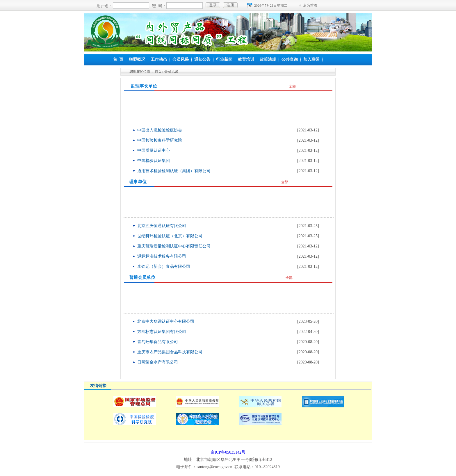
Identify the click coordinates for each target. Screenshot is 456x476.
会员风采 (181, 59)
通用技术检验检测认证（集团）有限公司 (174, 171)
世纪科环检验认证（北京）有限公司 (170, 236)
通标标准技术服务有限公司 (162, 256)
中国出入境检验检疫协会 (160, 130)
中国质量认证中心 (154, 150)
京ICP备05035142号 (228, 452)
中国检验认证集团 (154, 161)
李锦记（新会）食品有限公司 (164, 266)
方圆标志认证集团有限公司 (162, 332)
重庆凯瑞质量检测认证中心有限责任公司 (174, 246)
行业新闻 (224, 59)
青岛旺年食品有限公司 (158, 342)
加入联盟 (311, 59)
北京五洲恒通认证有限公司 (162, 226)
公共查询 (290, 59)
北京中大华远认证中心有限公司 (166, 321)
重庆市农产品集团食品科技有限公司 (170, 352)
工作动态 (159, 59)
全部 (292, 86)
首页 (158, 72)
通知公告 (202, 59)
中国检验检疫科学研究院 (160, 140)
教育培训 (246, 59)
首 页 (118, 59)
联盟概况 (137, 59)
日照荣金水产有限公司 (158, 362)
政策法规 (268, 59)
